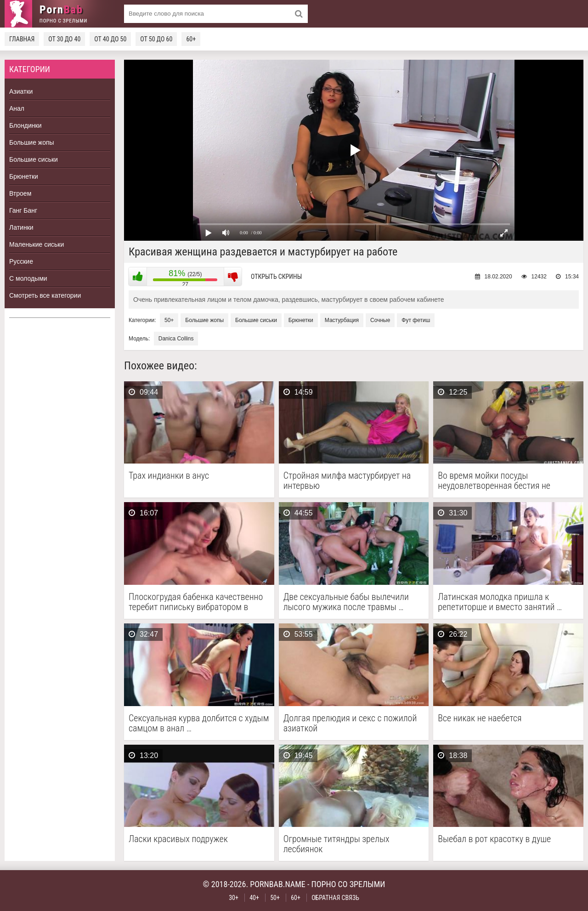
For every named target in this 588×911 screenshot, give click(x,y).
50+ (169, 320)
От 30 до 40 (64, 39)
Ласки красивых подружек (178, 839)
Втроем (20, 193)
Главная (22, 39)
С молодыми (28, 278)
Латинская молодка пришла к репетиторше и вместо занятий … (500, 602)
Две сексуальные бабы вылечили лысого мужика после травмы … (346, 602)
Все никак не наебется (480, 718)
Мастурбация (342, 320)
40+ (254, 898)
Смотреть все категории (45, 295)
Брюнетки (24, 176)
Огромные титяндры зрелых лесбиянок (336, 844)
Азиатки (21, 91)
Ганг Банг (23, 210)
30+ (234, 898)
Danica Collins (176, 339)
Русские (21, 261)
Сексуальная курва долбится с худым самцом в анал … (199, 723)
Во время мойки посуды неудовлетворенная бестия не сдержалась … (494, 481)
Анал (17, 108)
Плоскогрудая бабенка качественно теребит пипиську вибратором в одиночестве (196, 602)
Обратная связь (335, 898)
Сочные (380, 320)
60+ (191, 39)
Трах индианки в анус (169, 476)
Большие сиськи (34, 159)
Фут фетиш (416, 320)
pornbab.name (278, 884)
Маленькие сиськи (37, 244)
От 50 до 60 (156, 39)
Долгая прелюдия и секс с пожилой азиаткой (350, 723)
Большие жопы (32, 142)
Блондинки (25, 125)
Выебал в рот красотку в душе (494, 839)
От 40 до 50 (110, 39)
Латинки (21, 227)
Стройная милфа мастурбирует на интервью (347, 481)
